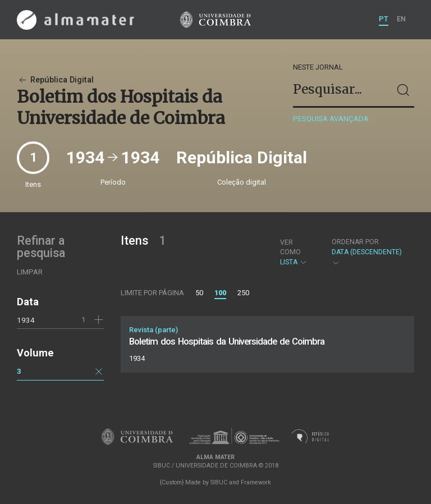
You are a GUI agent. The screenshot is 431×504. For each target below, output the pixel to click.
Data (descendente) (367, 252)
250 (243, 293)
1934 (26, 320)
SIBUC (219, 482)
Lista (296, 252)
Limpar (30, 272)
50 (199, 293)
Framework (256, 482)
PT (384, 19)
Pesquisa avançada (331, 119)
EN (401, 19)
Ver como (290, 247)
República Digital (55, 80)
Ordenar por (355, 242)
